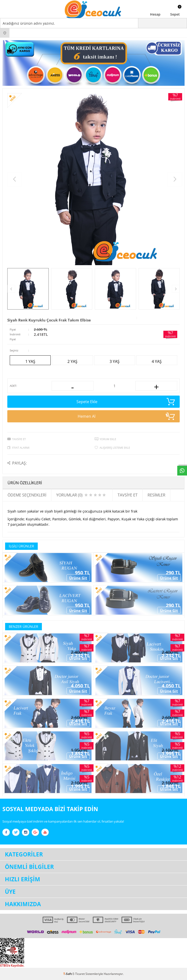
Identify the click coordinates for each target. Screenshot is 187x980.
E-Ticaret (79, 974)
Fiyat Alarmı (21, 448)
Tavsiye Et (19, 439)
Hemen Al (126, 416)
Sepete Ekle (126, 402)
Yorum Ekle (108, 439)
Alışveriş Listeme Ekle (115, 448)
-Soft (68, 974)
